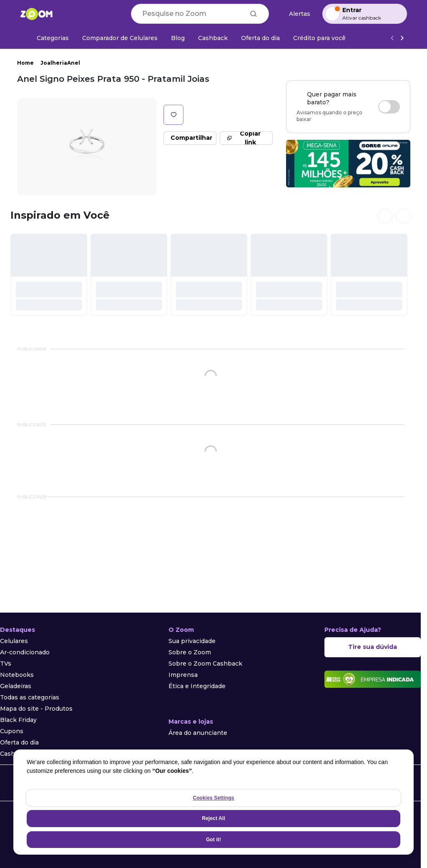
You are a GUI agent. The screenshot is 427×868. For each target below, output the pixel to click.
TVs (6, 664)
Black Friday (18, 720)
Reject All (213, 818)
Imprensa (183, 675)
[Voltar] (392, 38)
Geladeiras (16, 686)
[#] (49, 275)
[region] (213, 802)
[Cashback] (213, 38)
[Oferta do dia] (260, 38)
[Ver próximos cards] (403, 216)
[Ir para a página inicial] (36, 14)
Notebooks (17, 675)
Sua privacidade (192, 641)
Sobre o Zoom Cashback (205, 664)
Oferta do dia (19, 742)
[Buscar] (254, 14)
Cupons (12, 731)
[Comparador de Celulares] (120, 38)
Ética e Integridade (197, 686)
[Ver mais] (402, 38)
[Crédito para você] (319, 38)
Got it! (213, 840)
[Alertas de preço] (296, 14)
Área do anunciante (198, 733)
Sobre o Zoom (190, 652)
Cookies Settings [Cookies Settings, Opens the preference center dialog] (213, 798)
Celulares (14, 641)
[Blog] (178, 38)
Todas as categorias (30, 697)
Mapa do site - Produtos (36, 709)
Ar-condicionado (25, 652)
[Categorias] (48, 38)
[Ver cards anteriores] (385, 216)
